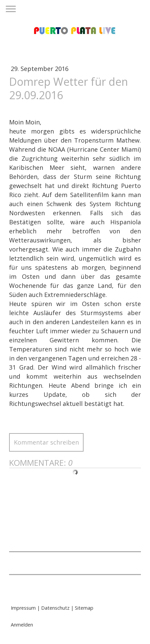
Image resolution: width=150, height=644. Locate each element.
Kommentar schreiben (46, 442)
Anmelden (22, 625)
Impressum (23, 608)
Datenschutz (55, 608)
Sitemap (84, 608)
